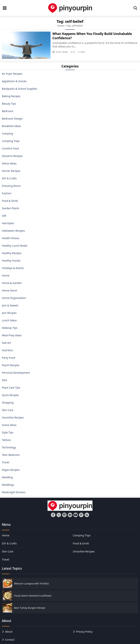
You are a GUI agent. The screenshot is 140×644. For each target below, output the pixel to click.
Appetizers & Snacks (14, 81)
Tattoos (6, 440)
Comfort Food (10, 148)
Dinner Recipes (11, 171)
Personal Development (16, 373)
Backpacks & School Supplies (20, 89)
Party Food (9, 358)
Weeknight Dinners (14, 492)
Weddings (8, 485)
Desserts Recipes (12, 156)
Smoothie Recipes (13, 417)
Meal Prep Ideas (12, 335)
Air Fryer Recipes (12, 74)
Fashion (7, 193)
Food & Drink (10, 201)
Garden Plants (11, 208)
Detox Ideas (9, 163)
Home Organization (14, 298)
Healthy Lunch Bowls (15, 246)
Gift (4, 216)
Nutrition (7, 350)
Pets (4, 380)
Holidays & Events (13, 268)
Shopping (8, 403)
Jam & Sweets (10, 305)
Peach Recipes (11, 365)
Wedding (7, 477)
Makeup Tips (10, 328)
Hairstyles (8, 223)
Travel (6, 462)
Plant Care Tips (11, 388)
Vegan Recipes (11, 470)
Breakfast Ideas (11, 126)
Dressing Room (11, 186)
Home (61, 26)
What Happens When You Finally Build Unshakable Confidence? (92, 36)
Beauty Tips (9, 104)
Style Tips (8, 432)
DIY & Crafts (9, 178)
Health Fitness (11, 238)
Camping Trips (11, 141)
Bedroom (8, 111)
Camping (7, 133)
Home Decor (10, 290)
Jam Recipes (9, 313)
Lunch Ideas (9, 320)
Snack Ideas (9, 425)
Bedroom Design (12, 119)
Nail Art (6, 343)
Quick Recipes (10, 395)
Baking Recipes (11, 96)
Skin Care (8, 410)
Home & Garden (12, 283)
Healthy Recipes (12, 253)
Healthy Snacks (11, 261)
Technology (9, 447)
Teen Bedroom (11, 455)
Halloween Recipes (13, 231)
